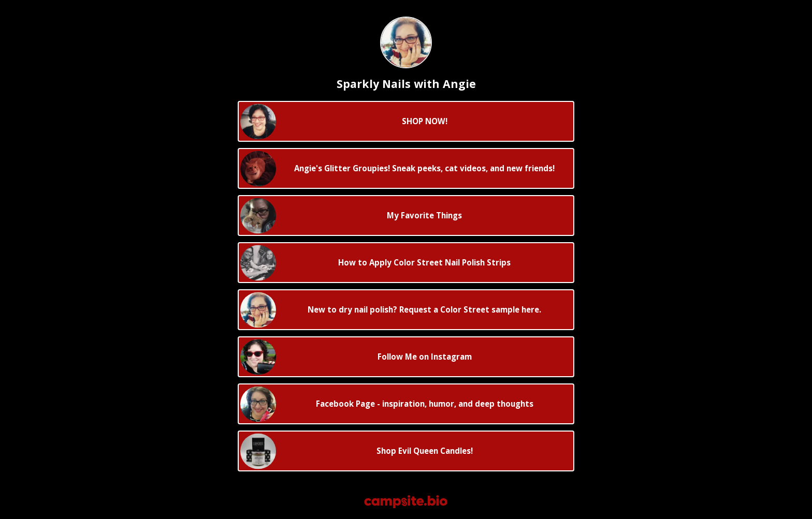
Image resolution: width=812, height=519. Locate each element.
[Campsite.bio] (406, 502)
